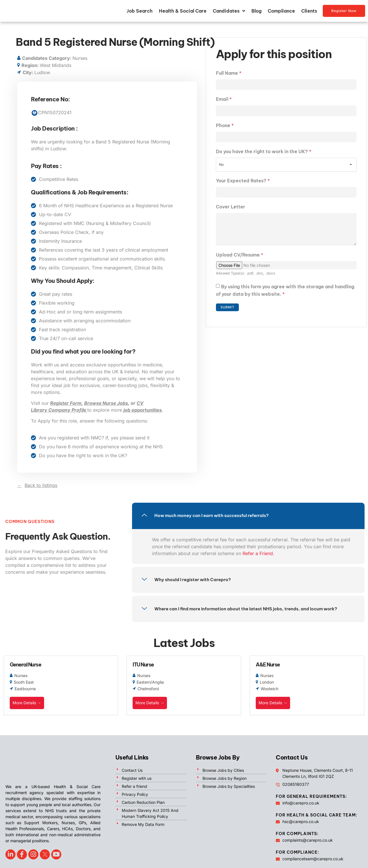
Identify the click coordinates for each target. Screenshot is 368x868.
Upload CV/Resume (240, 260)
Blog (256, 11)
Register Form (66, 404)
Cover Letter (231, 209)
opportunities (143, 411)
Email (224, 100)
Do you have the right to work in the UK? (264, 153)
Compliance (281, 11)
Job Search (140, 11)
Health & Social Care (183, 11)
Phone (225, 127)
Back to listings (41, 486)
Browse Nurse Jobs (106, 404)
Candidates (229, 11)
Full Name (229, 74)
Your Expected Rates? (243, 183)
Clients (309, 11)
